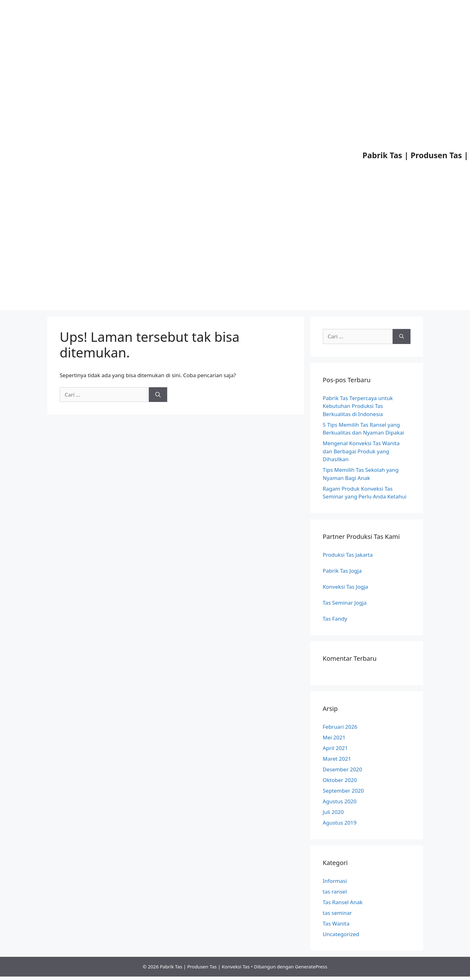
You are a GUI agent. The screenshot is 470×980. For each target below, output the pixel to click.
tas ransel (335, 891)
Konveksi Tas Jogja (346, 587)
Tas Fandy (335, 619)
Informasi (335, 881)
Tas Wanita (336, 923)
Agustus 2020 (340, 801)
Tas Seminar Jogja (345, 603)
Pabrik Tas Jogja (342, 571)
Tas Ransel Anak (343, 902)
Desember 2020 (343, 769)
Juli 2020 (333, 812)
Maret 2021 (337, 759)
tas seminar (337, 913)
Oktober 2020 (340, 780)
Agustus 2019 (340, 823)
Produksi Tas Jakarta (348, 555)
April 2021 (335, 748)
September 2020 (343, 791)
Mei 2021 (334, 737)
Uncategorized (341, 934)
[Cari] (158, 395)
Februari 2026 (340, 727)
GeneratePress (311, 967)
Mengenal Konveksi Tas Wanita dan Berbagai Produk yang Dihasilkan (361, 451)
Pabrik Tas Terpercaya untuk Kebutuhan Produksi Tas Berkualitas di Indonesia (358, 406)
